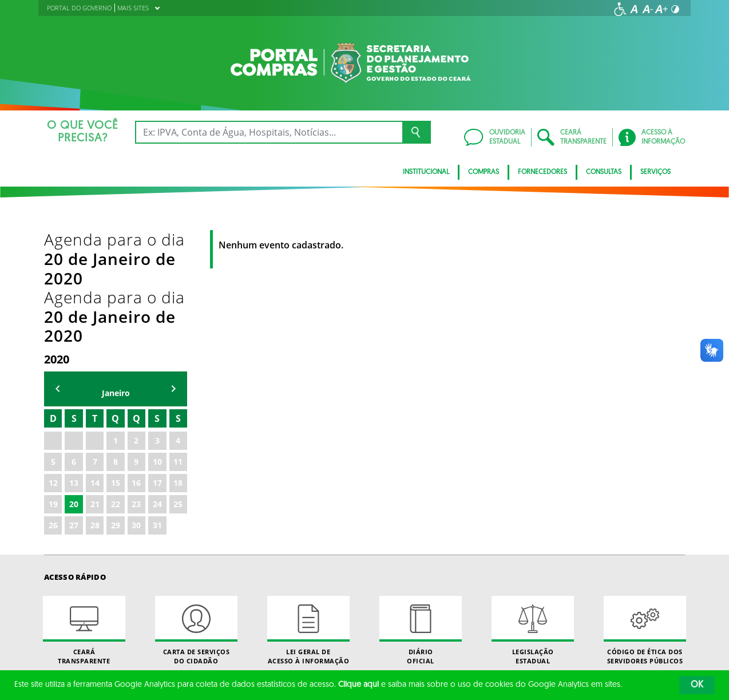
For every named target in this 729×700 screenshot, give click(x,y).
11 (178, 347)
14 (95, 368)
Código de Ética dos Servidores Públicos (645, 515)
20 (74, 389)
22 (116, 389)
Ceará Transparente (84, 515)
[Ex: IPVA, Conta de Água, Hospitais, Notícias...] (269, 132)
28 (95, 410)
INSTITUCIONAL (426, 172)
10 (157, 347)
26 (53, 410)
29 (116, 410)
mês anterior (58, 273)
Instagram (448, 627)
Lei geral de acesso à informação (308, 515)
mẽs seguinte (173, 273)
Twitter (466, 627)
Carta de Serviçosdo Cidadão (196, 515)
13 (74, 368)
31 (157, 410)
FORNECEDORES (542, 172)
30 (136, 410)
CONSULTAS (604, 172)
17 (157, 368)
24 (157, 389)
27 (74, 410)
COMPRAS (484, 172)
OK (697, 685)
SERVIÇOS (655, 172)
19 (53, 389)
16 (136, 368)
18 (178, 368)
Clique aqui (358, 685)
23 (136, 389)
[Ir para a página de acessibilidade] (620, 9)
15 (116, 368)
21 (95, 389)
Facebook (430, 627)
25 (178, 389)
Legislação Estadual (533, 515)
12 (53, 368)
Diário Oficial (421, 515)
